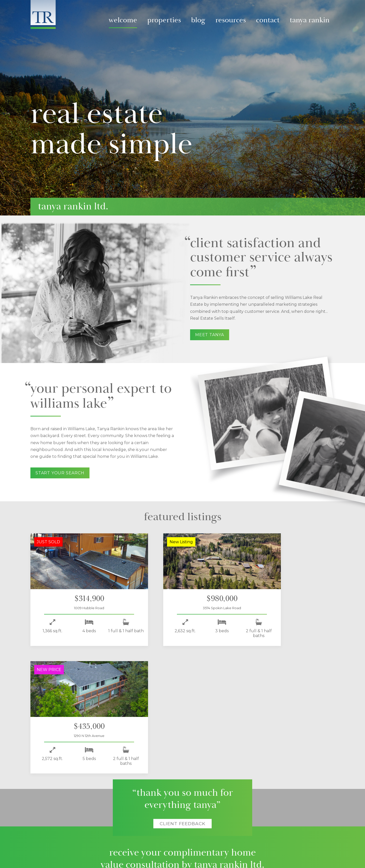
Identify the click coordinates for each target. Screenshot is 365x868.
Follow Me (286, 792)
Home (42, 796)
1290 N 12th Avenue (286, 608)
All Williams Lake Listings (95, 811)
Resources (231, 20)
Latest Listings (87, 800)
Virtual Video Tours (90, 805)
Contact (268, 20)
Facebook (279, 802)
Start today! (183, 756)
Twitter (289, 802)
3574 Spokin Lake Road (180, 608)
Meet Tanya (210, 335)
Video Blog (142, 800)
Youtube (311, 802)
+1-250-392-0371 (238, 817)
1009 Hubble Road (75, 608)
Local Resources (193, 811)
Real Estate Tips (192, 823)
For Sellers (188, 800)
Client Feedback (182, 696)
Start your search (60, 473)
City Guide (188, 817)
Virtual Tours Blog (147, 805)
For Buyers (188, 805)
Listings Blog (143, 811)
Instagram (300, 802)
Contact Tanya (237, 805)
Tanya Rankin (310, 20)
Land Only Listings (90, 817)
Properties (164, 20)
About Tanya (240, 792)
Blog (198, 20)
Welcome (123, 20)
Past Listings (85, 823)
